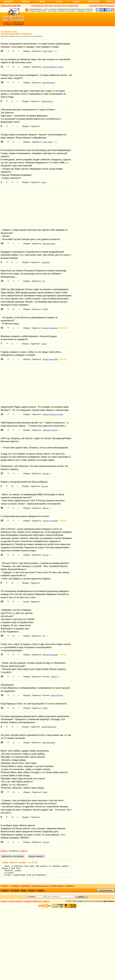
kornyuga (45, 486)
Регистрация (109, 6)
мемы (24, 890)
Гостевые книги (73, 6)
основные (15, 886)
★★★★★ (63, 328)
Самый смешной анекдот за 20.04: (20, 862)
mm (44, 281)
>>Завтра (23, 851)
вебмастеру (37, 901)
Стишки (76, 2)
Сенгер (44, 344)
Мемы (42, 2)
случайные (69, 886)
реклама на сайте (8, 901)
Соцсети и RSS (60, 6)
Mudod (45, 708)
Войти (101, 6)
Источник (46, 677)
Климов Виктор (47, 101)
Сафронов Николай (50, 430)
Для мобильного (37, 6)
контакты (19, 901)
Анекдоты (8, 2)
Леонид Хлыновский (50, 328)
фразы (31, 890)
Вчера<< (5, 851)
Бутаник (45, 555)
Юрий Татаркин (57, 695)
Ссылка (26, 602)
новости (46, 901)
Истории (25, 2)
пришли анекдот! (106, 890)
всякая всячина (57, 886)
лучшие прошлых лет (40, 886)
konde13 (54, 677)
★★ (56, 51)
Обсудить (27, 51)
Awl (44, 636)
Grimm (45, 792)
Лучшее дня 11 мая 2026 (11, 6)
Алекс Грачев (48, 51)
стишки (40, 890)
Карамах (46, 474)
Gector (44, 182)
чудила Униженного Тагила (53, 67)
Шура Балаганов (49, 83)
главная (5, 890)
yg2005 (45, 309)
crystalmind (45, 262)
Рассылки (49, 6)
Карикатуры (93, 2)
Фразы (59, 2)
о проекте (28, 901)
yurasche (46, 842)
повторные (25, 886)
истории (15, 890)
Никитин (46, 508)
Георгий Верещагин (49, 727)
